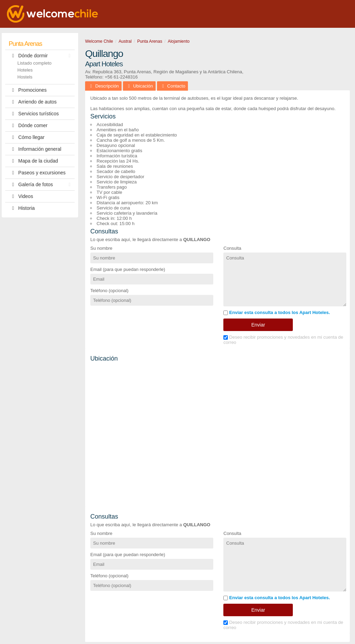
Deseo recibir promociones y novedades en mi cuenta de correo (283, 340)
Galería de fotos (41, 185)
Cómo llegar (27, 137)
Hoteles (25, 70)
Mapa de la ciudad (33, 161)
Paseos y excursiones (37, 173)
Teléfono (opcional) (109, 291)
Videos (21, 196)
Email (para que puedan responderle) (128, 269)
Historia (22, 208)
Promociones (28, 90)
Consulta (232, 248)
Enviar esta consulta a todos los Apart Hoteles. (277, 312)
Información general (35, 149)
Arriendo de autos (33, 102)
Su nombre (101, 248)
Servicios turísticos (34, 114)
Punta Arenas (25, 44)
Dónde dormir (41, 56)
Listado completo (34, 63)
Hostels (25, 77)
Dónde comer (28, 126)
